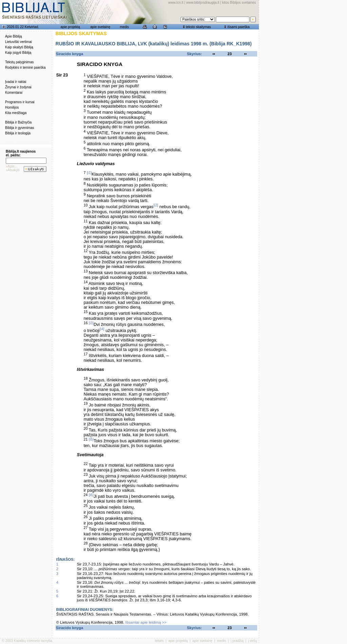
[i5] (91, 439)
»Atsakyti (13, 170)
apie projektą (70, 27)
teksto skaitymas (198, 27)
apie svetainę (100, 27)
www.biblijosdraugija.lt (203, 3)
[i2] (156, 205)
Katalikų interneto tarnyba (33, 641)
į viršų (252, 641)
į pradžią (237, 641)
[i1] (89, 173)
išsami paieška (239, 27)
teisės (159, 641)
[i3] (91, 323)
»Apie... (12, 166)
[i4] (102, 329)
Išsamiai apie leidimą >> (146, 622)
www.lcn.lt (176, 3)
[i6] (91, 495)
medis (125, 27)
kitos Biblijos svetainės (239, 3)
